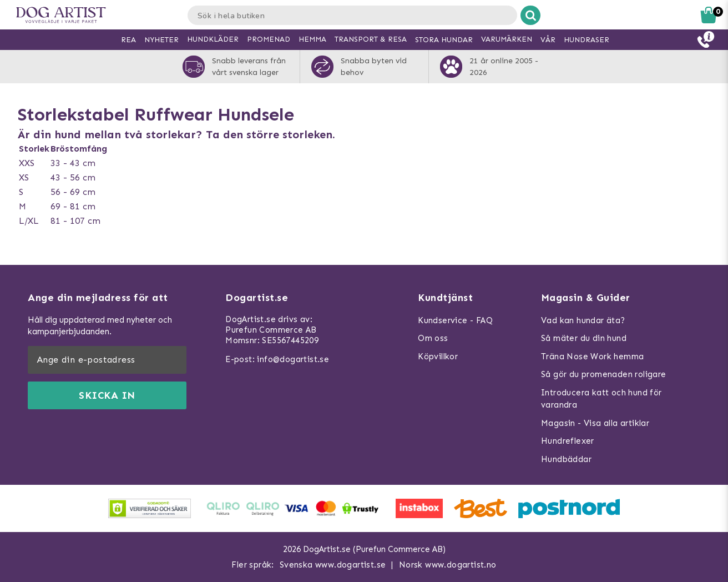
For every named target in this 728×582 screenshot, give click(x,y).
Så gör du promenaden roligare (604, 374)
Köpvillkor (438, 357)
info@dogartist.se (293, 359)
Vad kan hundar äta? (583, 320)
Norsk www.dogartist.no (448, 565)
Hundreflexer (568, 441)
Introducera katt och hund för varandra (601, 399)
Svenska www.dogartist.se (333, 565)
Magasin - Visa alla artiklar (595, 423)
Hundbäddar (566, 459)
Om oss (433, 338)
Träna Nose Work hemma (592, 357)
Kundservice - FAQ (455, 320)
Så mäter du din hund (584, 338)
